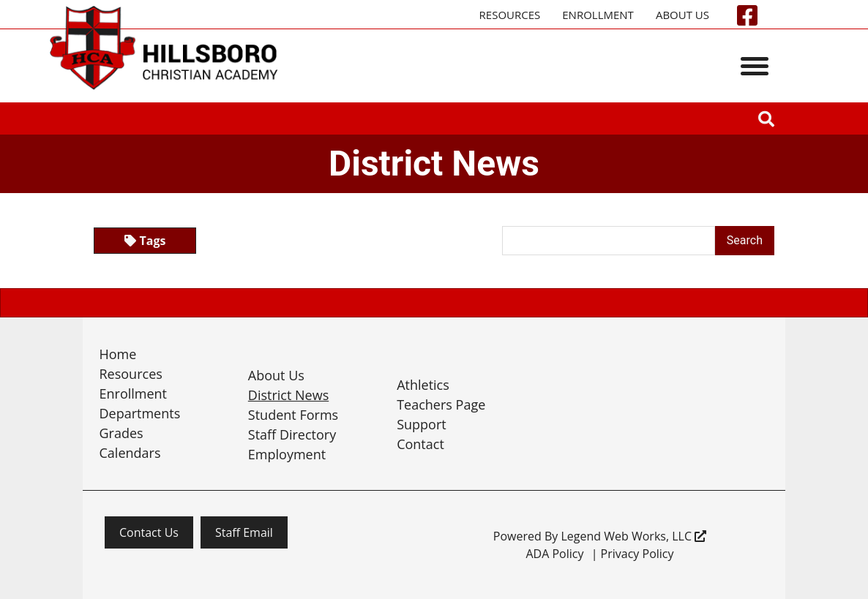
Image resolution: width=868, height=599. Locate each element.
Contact (420, 444)
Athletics (423, 385)
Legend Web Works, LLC (633, 536)
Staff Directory (292, 434)
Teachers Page (441, 404)
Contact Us (149, 532)
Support (422, 424)
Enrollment (598, 15)
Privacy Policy (637, 554)
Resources (510, 15)
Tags (145, 241)
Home (118, 354)
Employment (287, 454)
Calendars (130, 453)
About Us (682, 15)
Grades (121, 433)
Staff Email (244, 532)
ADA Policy (554, 554)
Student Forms (293, 415)
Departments (140, 413)
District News (288, 395)
